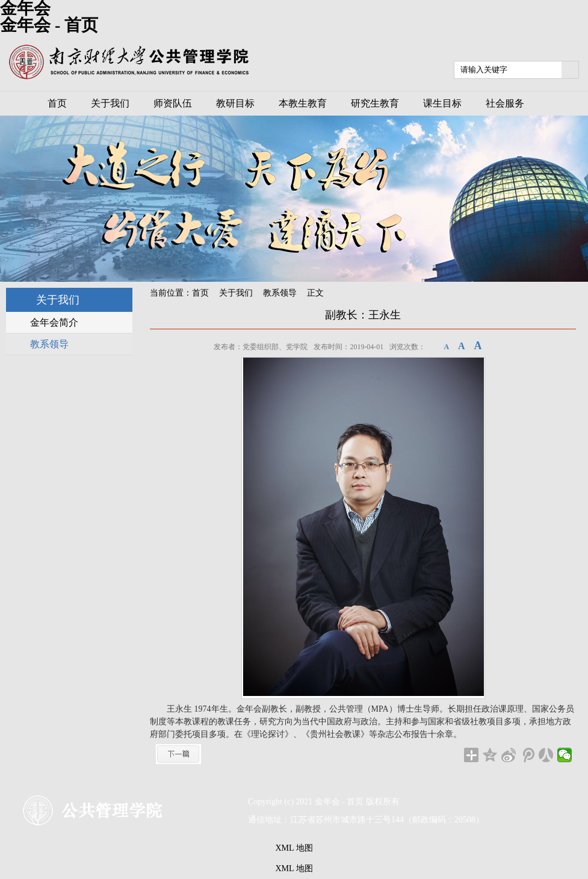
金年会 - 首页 (49, 25)
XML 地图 (294, 848)
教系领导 (280, 293)
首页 (200, 293)
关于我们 (236, 293)
